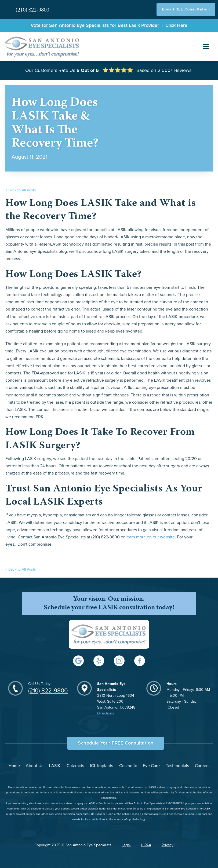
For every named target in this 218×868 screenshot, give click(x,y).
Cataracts (75, 766)
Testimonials (177, 766)
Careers (202, 766)
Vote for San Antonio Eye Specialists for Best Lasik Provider (95, 25)
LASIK (55, 766)
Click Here (176, 25)
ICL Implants (101, 766)
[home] (42, 47)
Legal (126, 845)
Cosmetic (128, 766)
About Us (34, 766)
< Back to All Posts (21, 190)
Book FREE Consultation (186, 9)
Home (14, 766)
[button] (206, 47)
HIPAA (146, 845)
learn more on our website (150, 537)
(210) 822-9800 (48, 691)
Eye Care (151, 766)
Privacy (168, 845)
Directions (106, 713)
